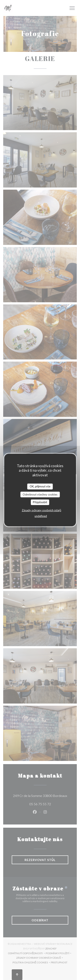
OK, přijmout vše (40, 486)
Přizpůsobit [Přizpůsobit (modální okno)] (40, 502)
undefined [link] (41, 516)
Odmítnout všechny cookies (40, 494)
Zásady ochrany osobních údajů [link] (41, 510)
